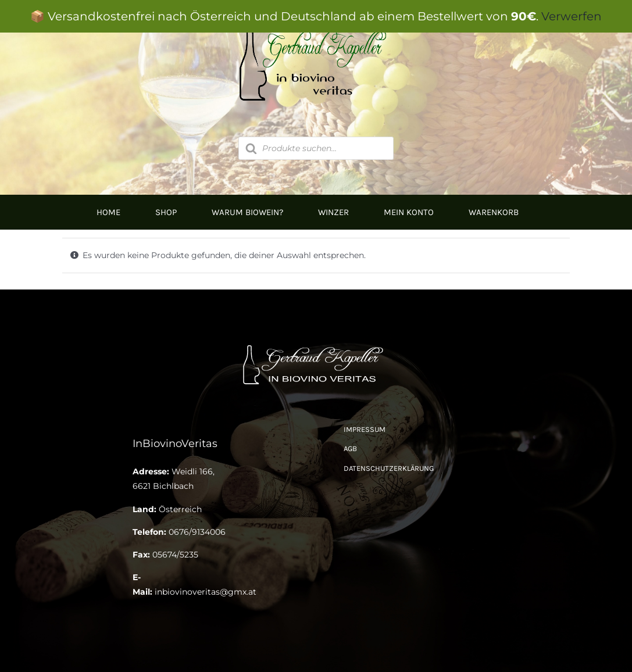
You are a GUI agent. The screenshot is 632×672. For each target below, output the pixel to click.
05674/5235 (175, 555)
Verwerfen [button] (572, 16)
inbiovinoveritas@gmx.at (206, 592)
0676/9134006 (197, 532)
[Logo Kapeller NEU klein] (316, 346)
